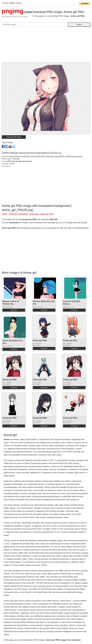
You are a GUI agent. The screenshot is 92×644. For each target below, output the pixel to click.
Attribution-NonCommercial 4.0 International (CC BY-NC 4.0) (36, 153)
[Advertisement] (46, 46)
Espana (19, 3)
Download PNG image (14, 137)
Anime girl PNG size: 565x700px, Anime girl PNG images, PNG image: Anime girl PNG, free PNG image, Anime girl (46, 156)
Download (14, 310)
